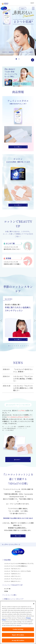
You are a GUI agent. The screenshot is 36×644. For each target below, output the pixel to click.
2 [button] (19, 59)
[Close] (34, 604)
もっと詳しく (18, 147)
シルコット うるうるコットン (12, 569)
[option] (18, 28)
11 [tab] (28, 345)
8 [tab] (22, 345)
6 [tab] (18, 345)
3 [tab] (12, 345)
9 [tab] (24, 345)
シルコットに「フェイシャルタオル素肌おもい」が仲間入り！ (23, 388)
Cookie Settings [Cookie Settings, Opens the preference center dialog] (18, 630)
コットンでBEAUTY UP (13, 585)
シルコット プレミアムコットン (13, 579)
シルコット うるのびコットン (12, 574)
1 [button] (16, 59)
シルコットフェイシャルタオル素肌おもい (16, 566)
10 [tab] (26, 345)
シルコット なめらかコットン (12, 581)
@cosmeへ (17, 459)
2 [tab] (10, 345)
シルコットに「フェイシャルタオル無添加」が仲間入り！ (23, 379)
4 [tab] (14, 345)
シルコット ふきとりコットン (12, 576)
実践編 (8, 258)
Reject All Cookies (18, 635)
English (23, 8)
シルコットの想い (11, 595)
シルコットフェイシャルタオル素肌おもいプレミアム (19, 563)
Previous (1, 321)
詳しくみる (18, 536)
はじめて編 (10, 243)
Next (35, 321)
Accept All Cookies (18, 641)
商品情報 (7, 560)
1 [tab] (8, 345)
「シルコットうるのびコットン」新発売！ (23, 370)
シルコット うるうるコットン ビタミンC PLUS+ (18, 571)
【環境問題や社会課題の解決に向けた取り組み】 (18, 518)
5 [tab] (16, 345)
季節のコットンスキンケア (14, 599)
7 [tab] (20, 345)
